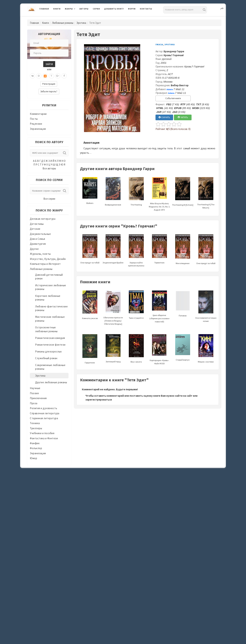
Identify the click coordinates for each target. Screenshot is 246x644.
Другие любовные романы (51, 382)
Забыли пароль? (49, 91)
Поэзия (34, 393)
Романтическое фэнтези (50, 345)
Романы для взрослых (48, 351)
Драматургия (38, 244)
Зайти (49, 64)
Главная (44, 9)
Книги (57, 9)
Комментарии (38, 114)
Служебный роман (46, 358)
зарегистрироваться (99, 400)
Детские (35, 229)
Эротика (81, 23)
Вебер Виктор (180, 85)
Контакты (146, 9)
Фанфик (35, 443)
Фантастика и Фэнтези (44, 438)
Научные (35, 388)
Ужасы (159, 45)
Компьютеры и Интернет (45, 264)
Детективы (37, 224)
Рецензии (36, 124)
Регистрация (49, 84)
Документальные (40, 234)
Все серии (49, 199)
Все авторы (49, 168)
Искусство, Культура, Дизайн (48, 259)
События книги (173, 98)
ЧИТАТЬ (183, 117)
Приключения (38, 398)
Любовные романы (63, 23)
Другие (34, 249)
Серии (96, 9)
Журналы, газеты (40, 254)
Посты (34, 119)
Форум (132, 9)
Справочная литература (45, 413)
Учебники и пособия (42, 433)
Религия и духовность (43, 408)
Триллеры (36, 428)
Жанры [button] (69, 9)
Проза (34, 403)
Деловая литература (43, 219)
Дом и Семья (38, 239)
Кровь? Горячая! (174, 55)
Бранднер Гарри (174, 51)
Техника (35, 423)
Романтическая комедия (50, 338)
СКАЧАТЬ (164, 117)
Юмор (33, 458)
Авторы (84, 9)
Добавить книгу (114, 9)
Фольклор (36, 448)
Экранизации (38, 129)
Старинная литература (44, 418)
